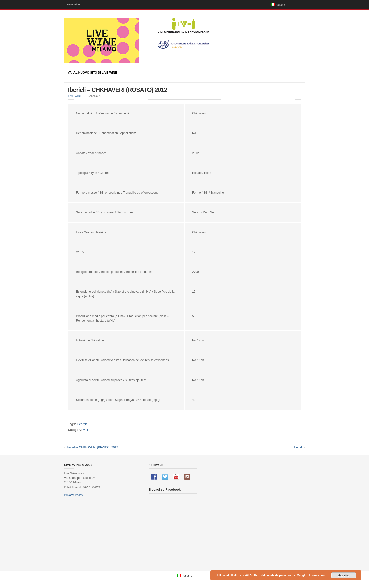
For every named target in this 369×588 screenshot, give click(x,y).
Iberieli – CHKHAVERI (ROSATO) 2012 (118, 90)
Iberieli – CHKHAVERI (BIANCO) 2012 (92, 447)
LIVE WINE (75, 96)
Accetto (344, 575)
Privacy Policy (74, 495)
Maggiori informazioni (311, 575)
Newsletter (73, 4)
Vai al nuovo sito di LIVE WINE (93, 73)
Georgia (82, 424)
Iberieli (298, 447)
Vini (85, 430)
